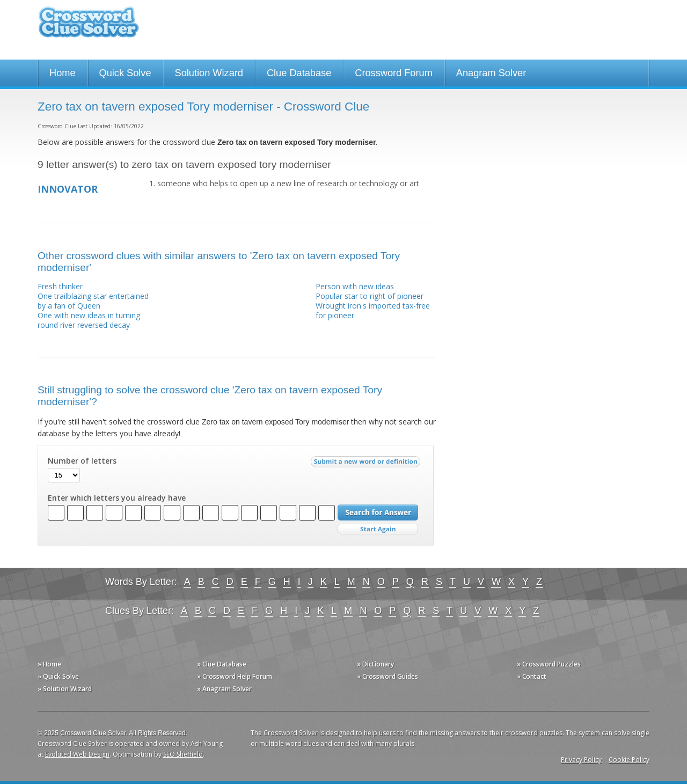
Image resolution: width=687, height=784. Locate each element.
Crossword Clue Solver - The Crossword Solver (89, 27)
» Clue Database (222, 664)
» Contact (532, 676)
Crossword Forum (394, 73)
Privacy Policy (581, 760)
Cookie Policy (629, 760)
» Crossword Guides (388, 676)
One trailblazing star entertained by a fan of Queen (93, 301)
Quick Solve (125, 73)
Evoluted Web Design (77, 754)
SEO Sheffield (183, 754)
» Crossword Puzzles (549, 664)
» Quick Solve (58, 676)
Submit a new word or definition (367, 464)
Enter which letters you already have (117, 498)
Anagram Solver (491, 73)
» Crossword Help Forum (235, 676)
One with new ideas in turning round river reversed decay (89, 320)
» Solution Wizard (65, 689)
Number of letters (82, 461)
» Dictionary (375, 664)
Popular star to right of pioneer (370, 296)
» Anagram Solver (224, 689)
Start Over (378, 529)
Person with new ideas (355, 286)
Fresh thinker (60, 286)
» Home (49, 664)
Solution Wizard (209, 73)
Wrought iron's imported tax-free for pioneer (373, 310)
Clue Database (299, 73)
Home (63, 73)
